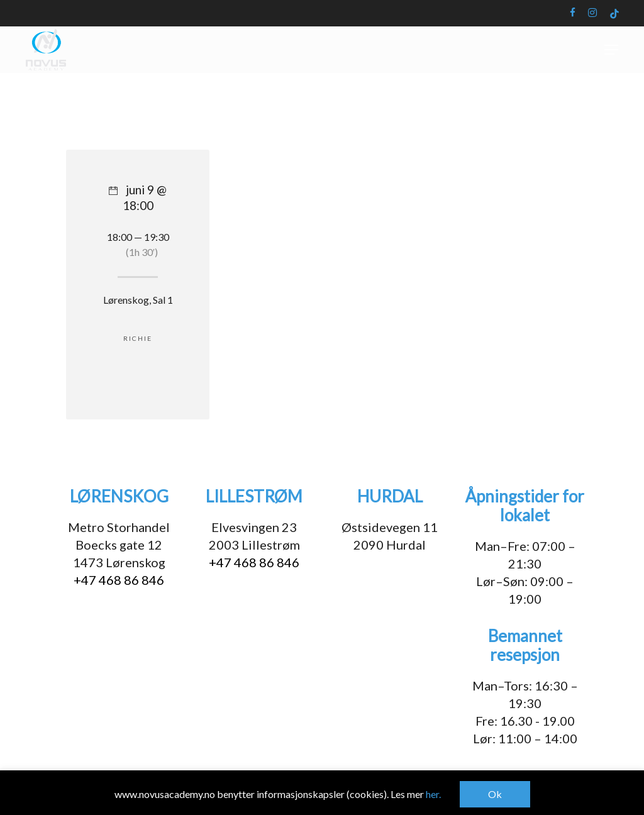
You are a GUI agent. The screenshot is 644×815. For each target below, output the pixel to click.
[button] (611, 75)
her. (433, 794)
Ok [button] (495, 794)
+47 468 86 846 (119, 580)
